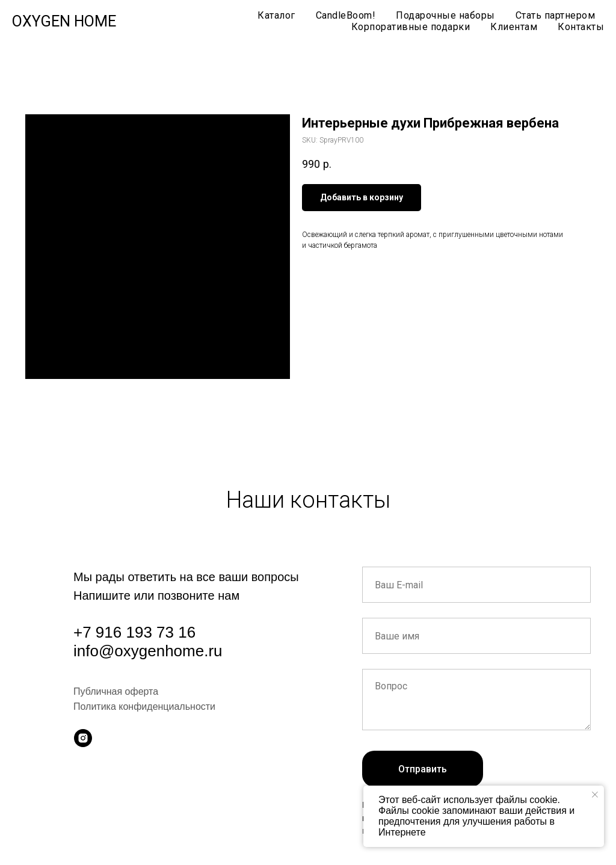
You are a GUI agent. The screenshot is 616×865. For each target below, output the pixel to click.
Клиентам (514, 27)
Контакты (581, 27)
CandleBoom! (346, 15)
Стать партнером (556, 15)
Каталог (276, 15)
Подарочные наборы (445, 15)
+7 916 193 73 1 (130, 632)
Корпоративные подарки (411, 27)
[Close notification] (595, 795)
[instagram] (83, 738)
